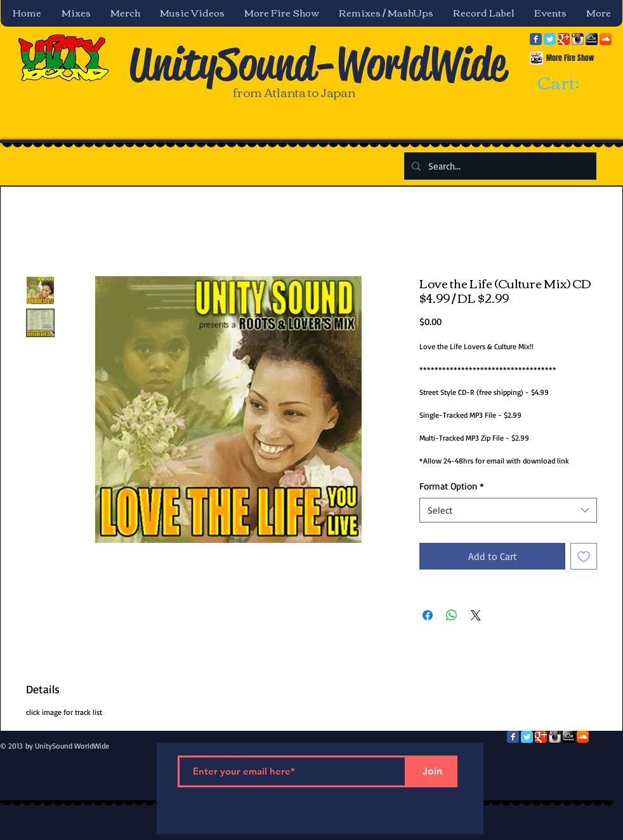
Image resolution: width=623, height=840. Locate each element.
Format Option (452, 486)
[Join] (432, 771)
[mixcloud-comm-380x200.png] (592, 39)
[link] (570, 84)
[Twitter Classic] (550, 39)
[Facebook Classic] (536, 39)
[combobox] (508, 510)
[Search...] (499, 166)
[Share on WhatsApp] (452, 615)
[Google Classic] (564, 39)
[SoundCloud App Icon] (606, 39)
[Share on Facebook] (428, 615)
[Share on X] (476, 615)
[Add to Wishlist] (584, 556)
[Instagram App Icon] (578, 39)
